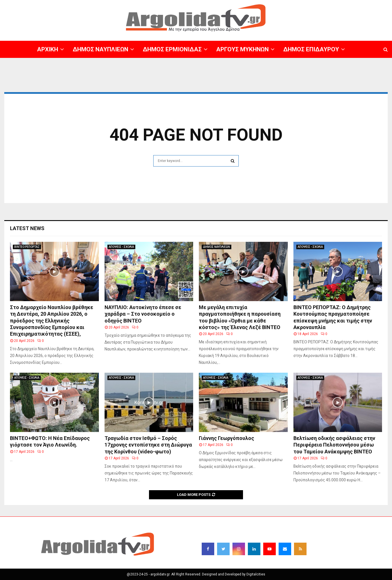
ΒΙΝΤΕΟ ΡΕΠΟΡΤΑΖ (27, 247)
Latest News (27, 228)
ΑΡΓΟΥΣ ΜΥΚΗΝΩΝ (242, 49)
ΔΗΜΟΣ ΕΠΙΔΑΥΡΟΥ (311, 49)
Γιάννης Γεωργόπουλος (226, 438)
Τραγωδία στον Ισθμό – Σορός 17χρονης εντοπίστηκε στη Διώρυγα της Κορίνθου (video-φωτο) (148, 445)
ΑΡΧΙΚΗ (48, 49)
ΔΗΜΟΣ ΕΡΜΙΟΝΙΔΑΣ (172, 49)
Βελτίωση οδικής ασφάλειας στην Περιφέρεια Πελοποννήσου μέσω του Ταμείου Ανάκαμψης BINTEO (334, 445)
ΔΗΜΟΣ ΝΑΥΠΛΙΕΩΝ (100, 49)
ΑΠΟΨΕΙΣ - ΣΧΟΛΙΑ (121, 247)
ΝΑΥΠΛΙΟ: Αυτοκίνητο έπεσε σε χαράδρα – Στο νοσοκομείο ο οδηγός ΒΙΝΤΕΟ (143, 314)
